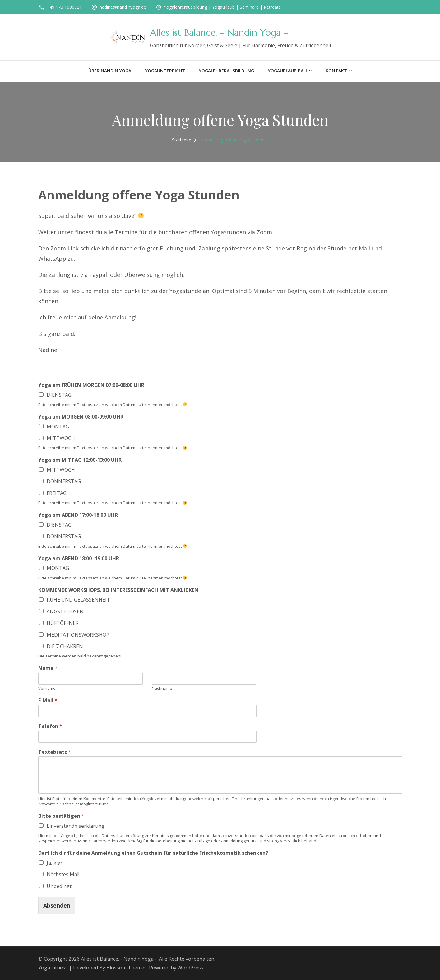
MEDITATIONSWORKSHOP (78, 635)
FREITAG (57, 493)
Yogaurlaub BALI (287, 71)
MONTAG (58, 427)
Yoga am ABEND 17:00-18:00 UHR (78, 515)
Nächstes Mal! (63, 874)
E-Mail (48, 701)
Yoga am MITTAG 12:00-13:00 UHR (80, 460)
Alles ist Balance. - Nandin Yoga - (119, 959)
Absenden (57, 905)
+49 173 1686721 (64, 7)
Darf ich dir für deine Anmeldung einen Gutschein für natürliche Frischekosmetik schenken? (153, 853)
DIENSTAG (59, 395)
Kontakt (336, 71)
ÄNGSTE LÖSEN (65, 611)
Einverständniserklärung (76, 826)
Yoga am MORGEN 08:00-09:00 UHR (81, 417)
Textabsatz (55, 752)
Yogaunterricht (165, 71)
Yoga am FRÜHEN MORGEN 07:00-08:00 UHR (91, 385)
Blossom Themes (127, 968)
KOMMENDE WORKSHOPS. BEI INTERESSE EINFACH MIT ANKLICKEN (118, 590)
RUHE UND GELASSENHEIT (78, 600)
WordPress (190, 968)
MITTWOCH (61, 438)
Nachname (162, 688)
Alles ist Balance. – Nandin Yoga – (219, 32)
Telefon (50, 726)
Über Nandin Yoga (110, 71)
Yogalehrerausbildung (227, 71)
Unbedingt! (60, 886)
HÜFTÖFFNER (63, 623)
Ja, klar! (55, 863)
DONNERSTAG (64, 481)
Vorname (47, 688)
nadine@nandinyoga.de (123, 7)
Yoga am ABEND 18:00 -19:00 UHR (79, 559)
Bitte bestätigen (61, 816)
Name (48, 668)
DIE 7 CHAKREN (65, 646)
